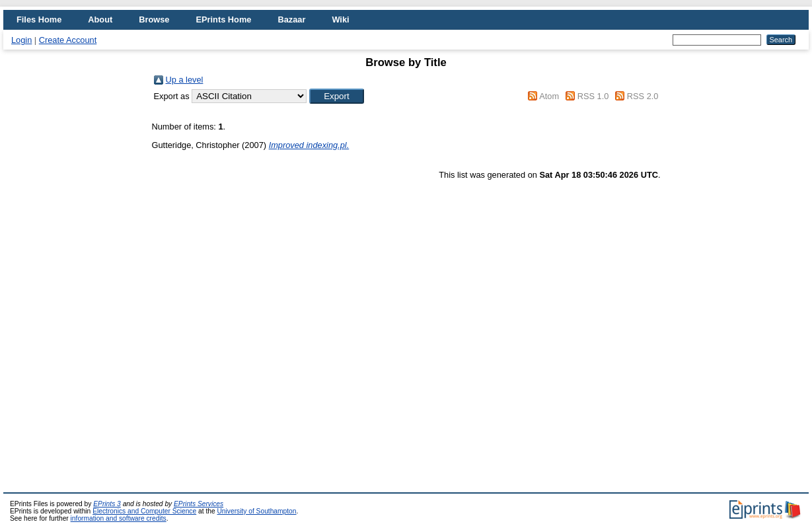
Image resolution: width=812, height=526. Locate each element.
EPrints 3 (107, 504)
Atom (549, 96)
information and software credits (119, 518)
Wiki (340, 19)
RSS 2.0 (643, 96)
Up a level (185, 80)
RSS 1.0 (593, 96)
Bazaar (291, 19)
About (100, 19)
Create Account (68, 40)
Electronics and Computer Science (144, 511)
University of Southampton (256, 511)
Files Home (39, 19)
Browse (154, 19)
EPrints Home (223, 19)
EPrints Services (199, 504)
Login (21, 40)
